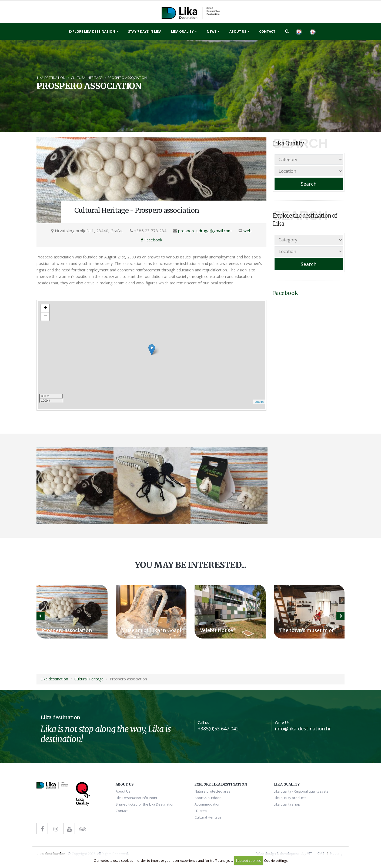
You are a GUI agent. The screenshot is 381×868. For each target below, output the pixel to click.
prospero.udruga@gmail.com (205, 231)
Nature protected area (213, 791)
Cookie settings (276, 861)
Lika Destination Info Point (136, 798)
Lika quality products (290, 798)
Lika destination (51, 78)
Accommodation (208, 804)
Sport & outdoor (208, 798)
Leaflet (259, 402)
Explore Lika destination (92, 31)
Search (309, 184)
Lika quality (182, 31)
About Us (238, 31)
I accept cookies (248, 861)
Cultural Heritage (87, 78)
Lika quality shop (287, 804)
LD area (201, 811)
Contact (267, 31)
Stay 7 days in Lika (145, 31)
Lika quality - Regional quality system (303, 791)
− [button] (45, 317)
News (212, 31)
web (248, 231)
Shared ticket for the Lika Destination (145, 804)
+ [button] (45, 308)
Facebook (151, 240)
